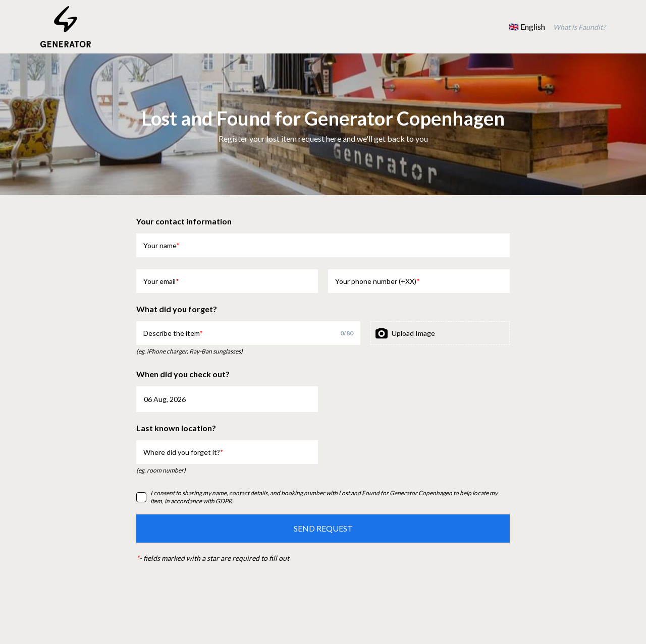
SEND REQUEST (323, 528)
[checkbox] (141, 497)
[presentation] (440, 333)
